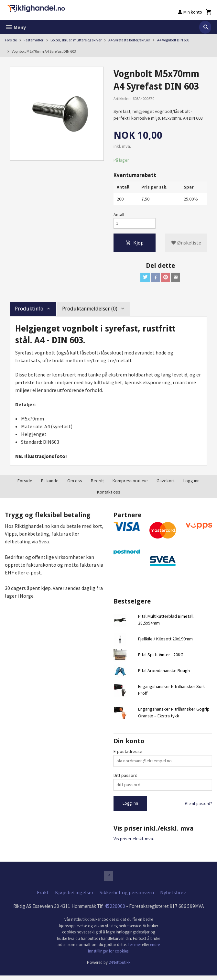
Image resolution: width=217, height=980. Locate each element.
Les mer (135, 949)
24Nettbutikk (119, 967)
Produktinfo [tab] (29, 312)
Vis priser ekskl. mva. (134, 842)
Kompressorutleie (130, 484)
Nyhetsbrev (173, 897)
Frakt (43, 897)
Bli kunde (50, 484)
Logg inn (191, 484)
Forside (11, 40)
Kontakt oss (109, 495)
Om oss (75, 484)
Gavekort (166, 484)
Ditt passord (125, 778)
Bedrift (97, 484)
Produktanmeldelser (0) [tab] (90, 312)
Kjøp (135, 245)
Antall (119, 215)
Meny (15, 27)
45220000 (117, 911)
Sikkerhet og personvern (127, 897)
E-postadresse (128, 754)
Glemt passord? (199, 806)
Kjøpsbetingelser (74, 897)
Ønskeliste (186, 245)
